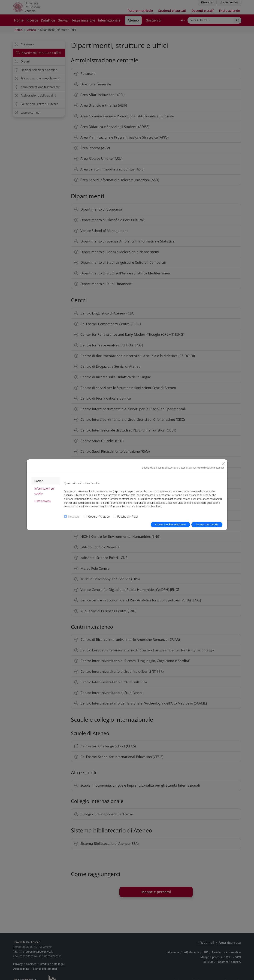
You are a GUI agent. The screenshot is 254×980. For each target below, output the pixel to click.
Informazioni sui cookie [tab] (44, 491)
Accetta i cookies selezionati (170, 525)
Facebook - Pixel (128, 517)
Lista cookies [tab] (43, 501)
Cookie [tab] (39, 481)
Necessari (74, 517)
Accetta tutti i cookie (207, 525)
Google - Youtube (99, 517)
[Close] (223, 464)
